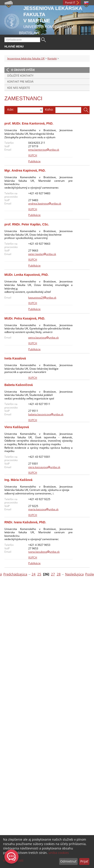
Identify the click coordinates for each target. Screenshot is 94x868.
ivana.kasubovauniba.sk (44, 552)
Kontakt (52, 58)
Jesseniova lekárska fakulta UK (26, 58)
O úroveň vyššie (23, 70)
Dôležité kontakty (20, 76)
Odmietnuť (68, 861)
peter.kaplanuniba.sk (42, 254)
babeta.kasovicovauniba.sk (46, 414)
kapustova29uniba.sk (42, 298)
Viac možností (13, 860)
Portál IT (70, 3)
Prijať (84, 861)
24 (34, 574)
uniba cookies (59, 853)
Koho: (49, 109)
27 (53, 574)
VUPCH (33, 155)
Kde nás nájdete (19, 88)
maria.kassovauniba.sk (43, 509)
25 (39, 574)
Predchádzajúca (15, 574)
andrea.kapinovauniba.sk (45, 203)
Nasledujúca (74, 574)
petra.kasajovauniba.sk (43, 338)
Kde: (11, 109)
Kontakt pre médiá (20, 82)
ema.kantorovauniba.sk (44, 150)
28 (59, 574)
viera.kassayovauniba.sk (44, 467)
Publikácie (34, 161)
